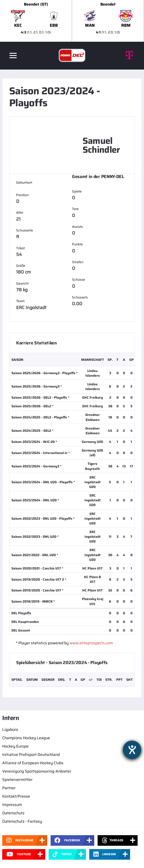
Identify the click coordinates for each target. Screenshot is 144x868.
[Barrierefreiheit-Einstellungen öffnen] (132, 750)
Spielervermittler (17, 780)
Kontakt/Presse (16, 796)
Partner (9, 788)
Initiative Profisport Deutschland (31, 754)
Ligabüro (10, 729)
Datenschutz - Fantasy (22, 821)
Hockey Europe (15, 746)
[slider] (72, 21)
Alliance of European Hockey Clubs (33, 763)
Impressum (12, 805)
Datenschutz (13, 813)
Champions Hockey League (26, 738)
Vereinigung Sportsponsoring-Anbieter (37, 771)
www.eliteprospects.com (91, 643)
